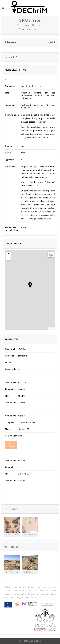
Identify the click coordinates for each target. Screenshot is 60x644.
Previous (10, 42)
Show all (25, 25)
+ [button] (9, 254)
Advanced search (32, 29)
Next (52, 42)
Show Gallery (11, 445)
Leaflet (52, 328)
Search (40, 25)
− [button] (9, 258)
